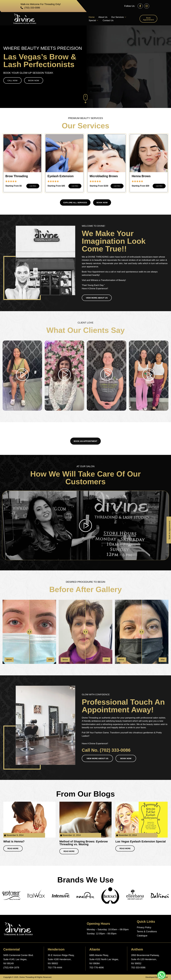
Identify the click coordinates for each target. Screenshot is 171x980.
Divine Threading (27, 977)
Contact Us (108, 20)
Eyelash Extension (61, 176)
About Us (103, 17)
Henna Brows (141, 176)
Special (93, 20)
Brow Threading (17, 176)
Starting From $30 (140, 186)
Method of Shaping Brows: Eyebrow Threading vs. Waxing (84, 843)
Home (92, 17)
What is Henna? (14, 841)
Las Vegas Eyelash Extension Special (141, 841)
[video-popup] (85, 525)
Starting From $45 (56, 186)
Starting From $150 (99, 186)
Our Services (119, 17)
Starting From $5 (14, 186)
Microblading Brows (104, 176)
